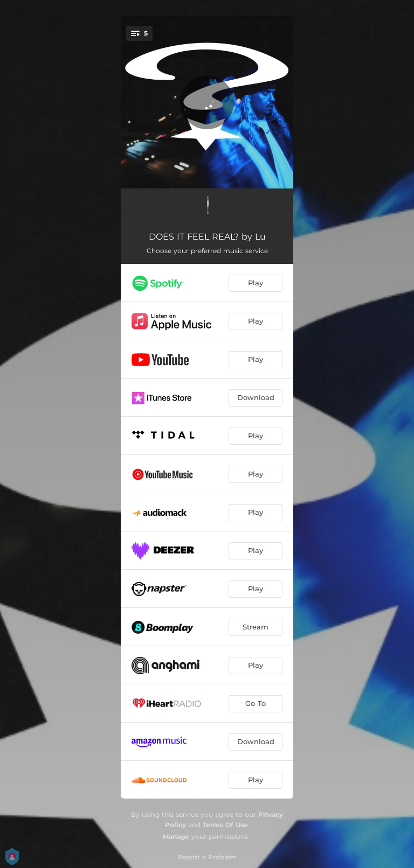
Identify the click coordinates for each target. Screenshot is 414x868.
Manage (176, 836)
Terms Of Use (225, 825)
